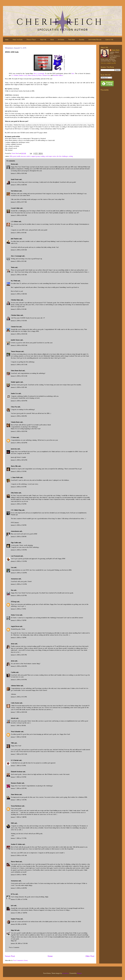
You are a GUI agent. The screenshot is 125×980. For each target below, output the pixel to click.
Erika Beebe (14, 493)
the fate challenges (62, 156)
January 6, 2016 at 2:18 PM (19, 537)
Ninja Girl (14, 930)
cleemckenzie (15, 531)
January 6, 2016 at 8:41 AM (19, 233)
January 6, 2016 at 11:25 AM (19, 387)
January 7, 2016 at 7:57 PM (19, 838)
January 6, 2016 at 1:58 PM (19, 525)
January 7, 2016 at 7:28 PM (19, 817)
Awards (82, 40)
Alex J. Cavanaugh (39, 73)
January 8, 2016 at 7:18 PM (19, 875)
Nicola (13, 164)
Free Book (72, 40)
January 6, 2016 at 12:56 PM (19, 460)
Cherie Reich (116, 50)
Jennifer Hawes (15, 340)
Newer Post (10, 956)
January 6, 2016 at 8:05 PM (19, 655)
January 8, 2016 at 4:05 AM (19, 855)
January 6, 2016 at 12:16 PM (19, 416)
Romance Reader (16, 783)
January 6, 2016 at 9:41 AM (19, 309)
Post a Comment (14, 947)
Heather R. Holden (16, 844)
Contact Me (109, 40)
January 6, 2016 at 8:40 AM (19, 215)
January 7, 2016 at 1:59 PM (19, 777)
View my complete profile (108, 63)
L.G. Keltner (15, 75)
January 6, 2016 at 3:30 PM (19, 561)
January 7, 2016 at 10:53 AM (19, 754)
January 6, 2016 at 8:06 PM (19, 666)
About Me (43, 40)
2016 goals (13, 156)
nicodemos (66, 973)
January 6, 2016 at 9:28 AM (19, 294)
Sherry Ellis (14, 466)
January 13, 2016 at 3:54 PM (19, 899)
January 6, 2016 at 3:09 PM (19, 550)
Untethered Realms (95, 40)
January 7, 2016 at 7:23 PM (19, 800)
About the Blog (18, 40)
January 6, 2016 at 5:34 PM (19, 584)
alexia (13, 644)
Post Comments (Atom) (20, 960)
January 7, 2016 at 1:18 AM (18, 726)
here (73, 73)
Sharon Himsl (15, 862)
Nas (12, 590)
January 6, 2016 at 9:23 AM (19, 275)
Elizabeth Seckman (17, 772)
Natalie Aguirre (15, 382)
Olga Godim (14, 543)
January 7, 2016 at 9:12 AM (19, 737)
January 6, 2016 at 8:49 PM (19, 680)
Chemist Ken (46, 75)
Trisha (13, 267)
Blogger (79, 973)
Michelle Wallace (58, 75)
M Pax (13, 894)
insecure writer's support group (30, 156)
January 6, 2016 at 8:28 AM (19, 185)
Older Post (90, 956)
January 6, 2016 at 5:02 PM (19, 573)
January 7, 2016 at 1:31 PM (18, 766)
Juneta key (14, 449)
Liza (12, 567)
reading (43, 156)
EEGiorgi (14, 602)
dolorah (13, 718)
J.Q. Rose (39, 75)
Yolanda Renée (15, 422)
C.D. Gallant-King (16, 510)
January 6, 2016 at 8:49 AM (19, 250)
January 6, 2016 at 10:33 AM (19, 365)
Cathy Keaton (15, 703)
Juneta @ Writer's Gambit (18, 457)
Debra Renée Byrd (16, 371)
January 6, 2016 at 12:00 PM (19, 401)
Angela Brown (15, 626)
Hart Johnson (15, 191)
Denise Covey (23, 75)
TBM (12, 743)
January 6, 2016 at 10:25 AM (19, 345)
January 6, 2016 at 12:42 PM (19, 443)
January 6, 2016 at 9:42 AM (19, 321)
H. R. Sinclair (15, 760)
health (18, 156)
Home (7, 40)
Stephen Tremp (15, 919)
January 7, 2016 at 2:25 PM (19, 788)
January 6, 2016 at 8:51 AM (19, 261)
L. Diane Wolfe (15, 477)
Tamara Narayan (16, 351)
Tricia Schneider (16, 732)
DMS (12, 823)
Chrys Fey (14, 407)
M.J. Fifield (14, 281)
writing (71, 156)
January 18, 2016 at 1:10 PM (19, 924)
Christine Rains (15, 300)
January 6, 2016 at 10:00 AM (19, 334)
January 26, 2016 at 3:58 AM (19, 943)
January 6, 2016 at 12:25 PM (19, 431)
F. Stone (13, 437)
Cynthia (13, 672)
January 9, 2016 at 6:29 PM (19, 888)
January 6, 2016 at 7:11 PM (18, 609)
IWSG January (15, 523)
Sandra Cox (14, 393)
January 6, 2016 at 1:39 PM (19, 471)
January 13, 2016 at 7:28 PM (19, 913)
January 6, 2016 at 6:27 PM (19, 595)
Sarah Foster (15, 179)
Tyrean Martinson (16, 806)
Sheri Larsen (32, 75)
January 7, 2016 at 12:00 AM (19, 712)
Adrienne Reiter (15, 686)
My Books (61, 40)
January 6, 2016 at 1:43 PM (19, 487)
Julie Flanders (15, 239)
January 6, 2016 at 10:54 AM (19, 376)
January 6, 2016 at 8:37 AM (19, 202)
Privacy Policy (31, 40)
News (52, 40)
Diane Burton (15, 794)
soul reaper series (51, 156)
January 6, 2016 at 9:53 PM (19, 697)
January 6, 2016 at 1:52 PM (19, 504)
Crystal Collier (15, 208)
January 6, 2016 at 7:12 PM (19, 620)
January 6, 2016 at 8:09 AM (19, 173)
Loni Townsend (15, 556)
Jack (12, 906)
